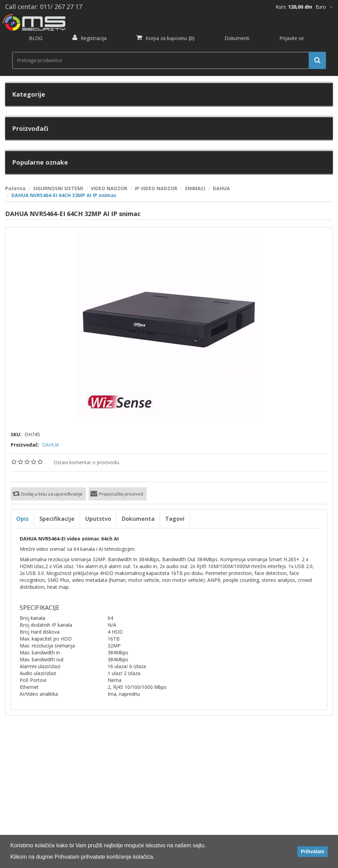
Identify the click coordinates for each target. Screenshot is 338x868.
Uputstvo (98, 519)
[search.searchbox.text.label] (166, 60)
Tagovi (175, 519)
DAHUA (51, 445)
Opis (22, 519)
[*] (324, 7)
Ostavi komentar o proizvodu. (87, 462)
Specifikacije (57, 519)
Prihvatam (312, 851)
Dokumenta (138, 519)
